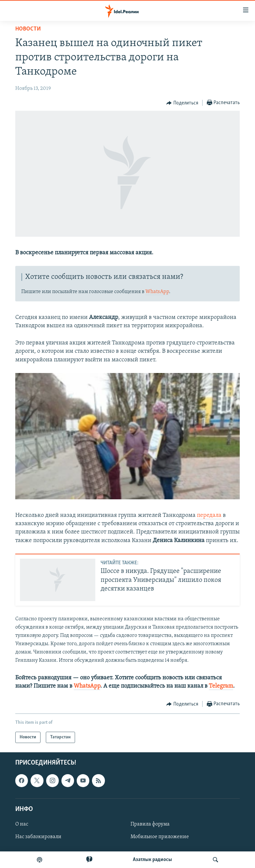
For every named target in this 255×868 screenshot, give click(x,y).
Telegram (221, 686)
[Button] (182, 103)
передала (209, 515)
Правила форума (150, 824)
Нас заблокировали (38, 837)
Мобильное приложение (160, 837)
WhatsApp (157, 292)
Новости (28, 29)
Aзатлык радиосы (152, 860)
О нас (22, 824)
